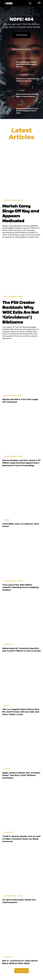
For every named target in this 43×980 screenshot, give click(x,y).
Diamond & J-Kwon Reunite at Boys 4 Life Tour (28, 80)
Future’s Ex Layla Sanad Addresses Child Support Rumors (26, 64)
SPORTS (7, 705)
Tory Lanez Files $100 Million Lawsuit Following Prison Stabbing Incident (20, 587)
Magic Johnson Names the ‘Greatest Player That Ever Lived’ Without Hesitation (21, 775)
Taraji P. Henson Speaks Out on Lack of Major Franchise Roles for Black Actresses (21, 839)
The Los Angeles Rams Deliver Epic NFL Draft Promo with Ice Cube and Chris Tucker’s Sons (21, 712)
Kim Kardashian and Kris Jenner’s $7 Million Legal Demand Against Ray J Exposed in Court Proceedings (21, 463)
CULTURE (7, 957)
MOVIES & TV (9, 644)
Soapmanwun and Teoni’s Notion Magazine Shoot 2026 (27, 111)
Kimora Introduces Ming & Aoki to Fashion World (27, 95)
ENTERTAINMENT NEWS (26, 58)
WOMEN (21, 90)
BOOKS (20, 105)
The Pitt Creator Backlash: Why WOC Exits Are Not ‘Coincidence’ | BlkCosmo (21, 312)
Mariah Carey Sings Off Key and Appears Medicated (21, 213)
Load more (22, 971)
